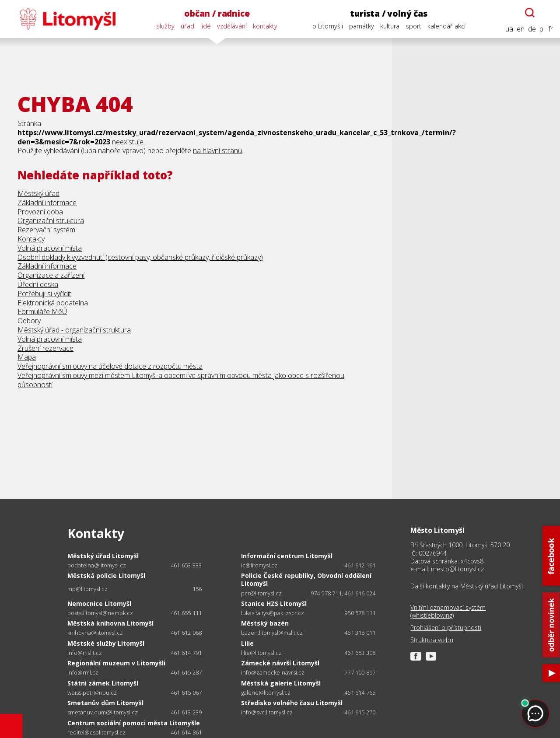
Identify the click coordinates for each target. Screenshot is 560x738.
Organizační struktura (51, 220)
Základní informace (47, 203)
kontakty (265, 26)
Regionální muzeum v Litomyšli (116, 663)
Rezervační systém (46, 230)
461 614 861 (186, 732)
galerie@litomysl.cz (266, 693)
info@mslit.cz (85, 653)
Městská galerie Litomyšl (281, 683)
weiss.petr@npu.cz (92, 693)
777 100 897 (360, 672)
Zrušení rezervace (45, 348)
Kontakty (31, 239)
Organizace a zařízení (51, 275)
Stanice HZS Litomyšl (274, 603)
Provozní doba (40, 212)
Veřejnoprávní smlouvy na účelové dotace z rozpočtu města (110, 366)
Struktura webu (432, 640)
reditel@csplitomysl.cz (96, 733)
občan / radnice (217, 13)
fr (551, 29)
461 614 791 (186, 653)
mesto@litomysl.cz (457, 569)
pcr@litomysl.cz (261, 593)
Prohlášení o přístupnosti (446, 628)
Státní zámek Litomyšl (103, 683)
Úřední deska (38, 284)
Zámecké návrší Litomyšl (280, 663)
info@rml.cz (83, 673)
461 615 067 (186, 693)
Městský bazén (265, 623)
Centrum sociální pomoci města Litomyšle (134, 723)
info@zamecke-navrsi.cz (273, 673)
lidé (206, 26)
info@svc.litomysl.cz (267, 712)
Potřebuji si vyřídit (44, 294)
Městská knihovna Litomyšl (110, 623)
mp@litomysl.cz (87, 589)
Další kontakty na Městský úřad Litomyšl (467, 586)
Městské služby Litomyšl (106, 643)
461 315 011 (360, 633)
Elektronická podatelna (53, 303)
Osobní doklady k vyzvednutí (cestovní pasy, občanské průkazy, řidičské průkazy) (140, 257)
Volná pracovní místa (50, 248)
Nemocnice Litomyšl (99, 603)
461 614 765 (360, 693)
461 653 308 (360, 653)
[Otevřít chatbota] (530, 13)
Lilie (247, 643)
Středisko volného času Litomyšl (292, 703)
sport (413, 26)
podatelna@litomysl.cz (97, 565)
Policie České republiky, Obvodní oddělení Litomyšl (306, 579)
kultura (390, 26)
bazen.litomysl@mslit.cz (272, 633)
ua (509, 29)
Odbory (29, 321)
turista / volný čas (388, 13)
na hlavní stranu (217, 150)
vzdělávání (232, 26)
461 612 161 (360, 565)
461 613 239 (186, 712)
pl (542, 29)
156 (197, 589)
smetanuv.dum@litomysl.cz (103, 712)
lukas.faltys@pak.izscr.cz (273, 613)
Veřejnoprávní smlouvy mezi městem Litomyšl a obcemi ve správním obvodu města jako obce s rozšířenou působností (181, 380)
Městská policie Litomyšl (106, 575)
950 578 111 (360, 613)
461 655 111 (186, 613)
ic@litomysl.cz (259, 565)
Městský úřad (38, 193)
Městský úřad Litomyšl (103, 556)
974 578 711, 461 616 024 (343, 593)
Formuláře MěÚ (42, 311)
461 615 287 (186, 672)
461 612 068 (186, 633)
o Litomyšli (328, 26)
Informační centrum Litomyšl (287, 556)
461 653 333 (186, 565)
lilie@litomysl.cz (261, 653)
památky (362, 26)
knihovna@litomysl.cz (95, 633)
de (532, 29)
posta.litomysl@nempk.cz (100, 613)
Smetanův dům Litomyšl (105, 703)
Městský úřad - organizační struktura (74, 330)
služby (165, 26)
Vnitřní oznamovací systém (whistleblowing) (448, 612)
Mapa (27, 357)
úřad (187, 26)
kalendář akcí (446, 26)
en (521, 29)
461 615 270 (360, 712)
